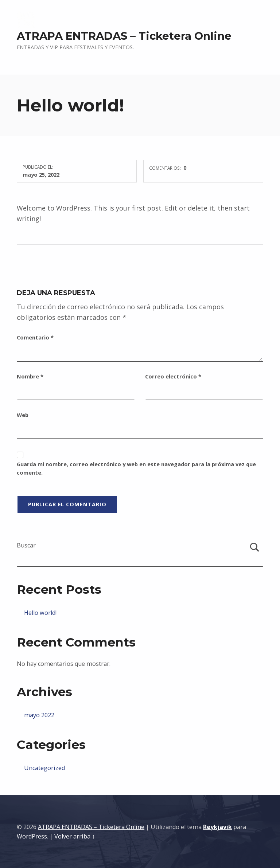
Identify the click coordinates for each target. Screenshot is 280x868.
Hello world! (40, 613)
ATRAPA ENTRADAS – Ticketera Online (124, 36)
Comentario (35, 337)
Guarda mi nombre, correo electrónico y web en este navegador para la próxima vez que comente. (136, 468)
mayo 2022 (39, 715)
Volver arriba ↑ (75, 836)
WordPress (32, 836)
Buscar (26, 545)
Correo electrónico (173, 376)
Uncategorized (44, 768)
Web (23, 415)
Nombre (30, 376)
